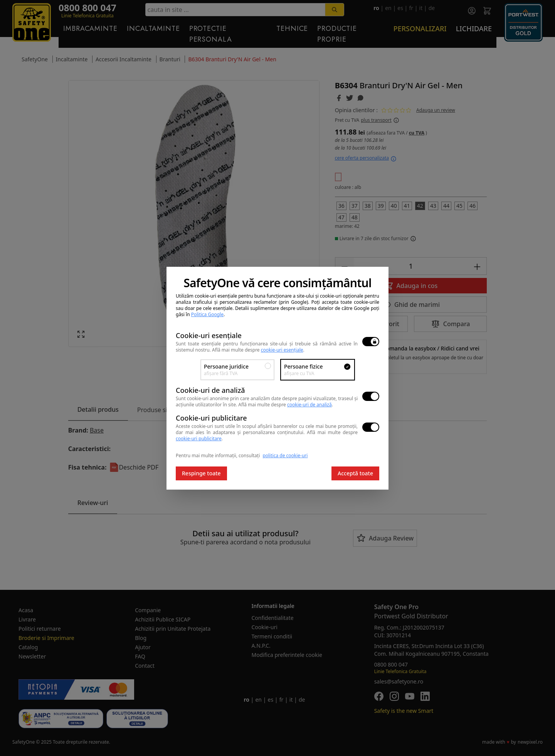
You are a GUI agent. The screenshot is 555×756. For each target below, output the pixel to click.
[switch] (371, 342)
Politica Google (207, 314)
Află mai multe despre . (258, 350)
